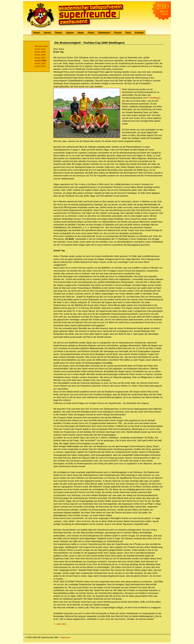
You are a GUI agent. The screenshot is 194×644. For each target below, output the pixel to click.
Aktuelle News (41, 46)
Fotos (91, 33)
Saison (70, 33)
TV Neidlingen (154, 98)
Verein (47, 33)
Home (37, 33)
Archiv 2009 (40, 52)
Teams (59, 33)
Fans (128, 33)
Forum (118, 33)
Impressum (65, 637)
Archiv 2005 (40, 63)
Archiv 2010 (40, 49)
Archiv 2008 (40, 55)
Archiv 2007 (40, 58)
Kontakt (139, 33)
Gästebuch (104, 33)
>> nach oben (60, 624)
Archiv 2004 (40, 66)
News (81, 33)
